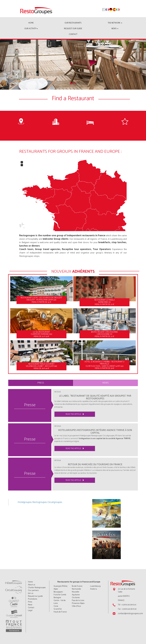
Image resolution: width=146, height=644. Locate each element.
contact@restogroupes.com (130, 613)
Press (41, 383)
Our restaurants (73, 23)
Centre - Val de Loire (60, 602)
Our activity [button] (31, 29)
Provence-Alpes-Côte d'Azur (78, 605)
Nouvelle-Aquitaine (76, 593)
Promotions (33, 599)
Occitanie (76, 598)
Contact (73, 34)
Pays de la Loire (78, 600)
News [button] (115, 29)
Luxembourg (95, 586)
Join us (31, 593)
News (106, 383)
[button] (11, 65)
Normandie (76, 589)
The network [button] (115, 23)
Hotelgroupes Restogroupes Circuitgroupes (40, 502)
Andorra (93, 589)
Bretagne (57, 598)
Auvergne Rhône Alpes (61, 588)
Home (31, 23)
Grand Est (58, 609)
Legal (30, 610)
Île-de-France (77, 586)
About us (32, 585)
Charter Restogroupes (37, 588)
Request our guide (73, 29)
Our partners (33, 590)
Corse (56, 606)
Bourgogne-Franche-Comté (60, 593)
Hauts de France (60, 612)
